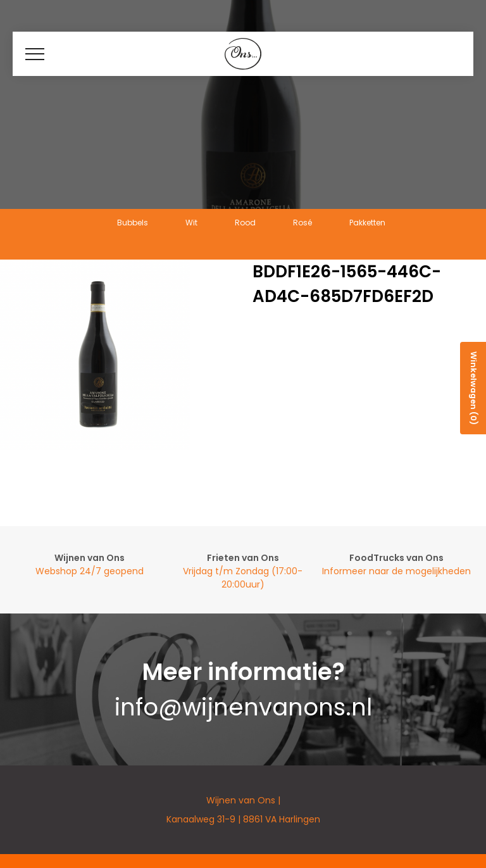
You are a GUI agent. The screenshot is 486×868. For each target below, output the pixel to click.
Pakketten (367, 223)
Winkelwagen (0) (474, 388)
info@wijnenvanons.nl (243, 707)
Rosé (302, 223)
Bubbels (133, 223)
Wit (191, 223)
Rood (245, 223)
